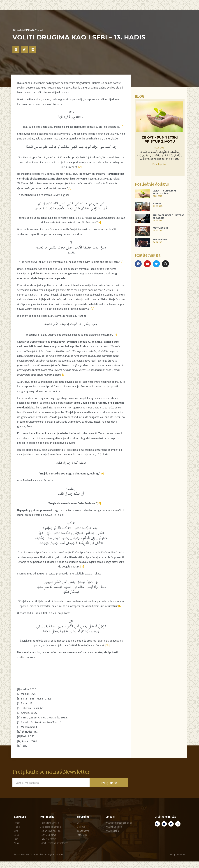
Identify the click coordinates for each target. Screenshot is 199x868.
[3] (69, 195)
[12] (120, 613)
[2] (80, 174)
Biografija (83, 823)
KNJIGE (133, 11)
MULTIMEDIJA (105, 11)
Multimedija (47, 823)
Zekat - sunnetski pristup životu (160, 146)
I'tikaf (157, 210)
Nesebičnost (161, 246)
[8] (64, 381)
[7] (115, 341)
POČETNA (54, 11)
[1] (122, 133)
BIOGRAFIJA (149, 11)
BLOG (121, 11)
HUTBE (88, 11)
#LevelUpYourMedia (176, 861)
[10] (99, 510)
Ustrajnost (161, 234)
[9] (102, 480)
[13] (108, 652)
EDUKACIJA (72, 11)
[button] (16, 56)
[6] (93, 315)
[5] (121, 268)
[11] (82, 573)
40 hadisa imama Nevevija (28, 36)
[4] (99, 229)
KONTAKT (168, 11)
